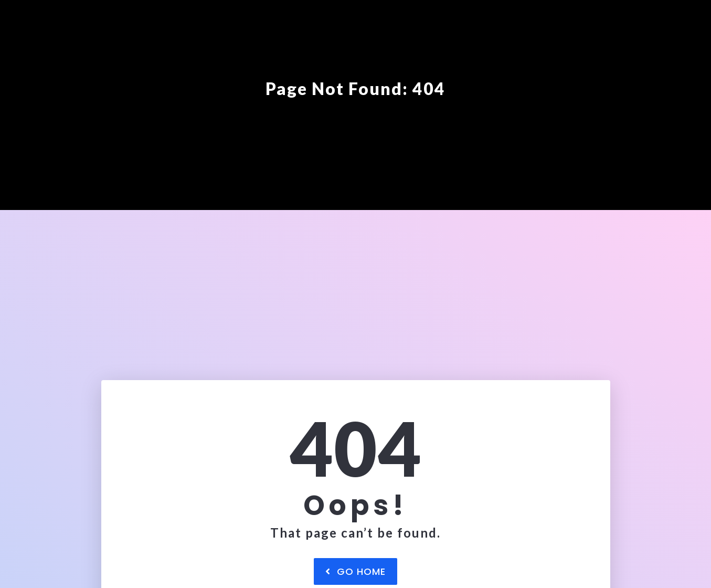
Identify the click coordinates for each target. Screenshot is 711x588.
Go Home (355, 571)
